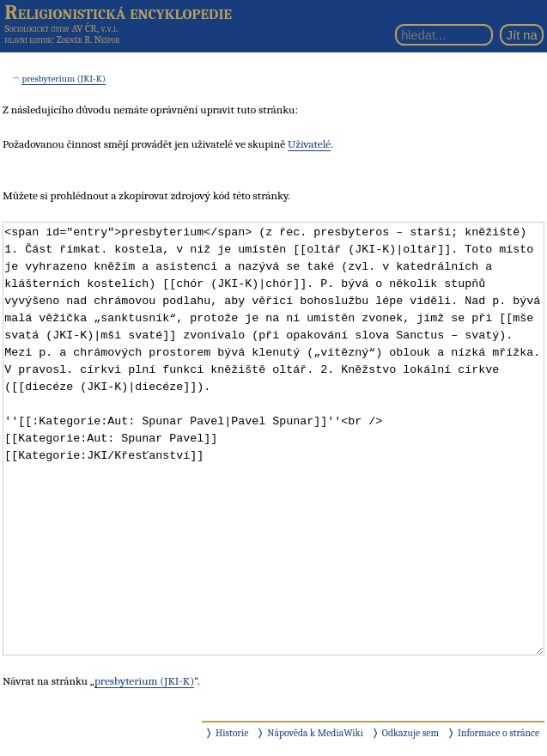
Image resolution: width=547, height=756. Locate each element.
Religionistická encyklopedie (118, 12)
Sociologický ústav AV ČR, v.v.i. (61, 28)
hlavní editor (28, 40)
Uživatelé (309, 144)
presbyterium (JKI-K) (64, 79)
